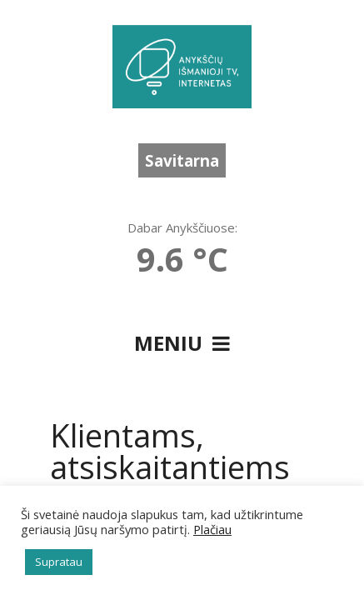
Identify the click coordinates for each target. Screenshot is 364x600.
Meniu (182, 343)
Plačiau (212, 529)
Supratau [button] (59, 562)
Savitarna (182, 160)
